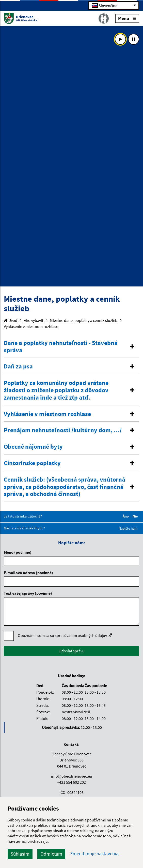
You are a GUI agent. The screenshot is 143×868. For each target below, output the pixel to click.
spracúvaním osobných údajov (83, 635)
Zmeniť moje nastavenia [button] (94, 854)
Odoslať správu (72, 651)
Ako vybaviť (34, 320)
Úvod (11, 320)
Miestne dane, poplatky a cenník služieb (84, 320)
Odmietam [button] (51, 854)
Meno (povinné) (18, 552)
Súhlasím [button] (20, 854)
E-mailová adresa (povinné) (28, 573)
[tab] (71, 347)
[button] (71, 347)
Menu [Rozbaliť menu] (127, 18)
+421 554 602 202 (71, 782)
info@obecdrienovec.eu (72, 776)
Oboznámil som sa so (65, 636)
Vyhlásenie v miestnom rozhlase (31, 326)
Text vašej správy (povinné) (28, 593)
